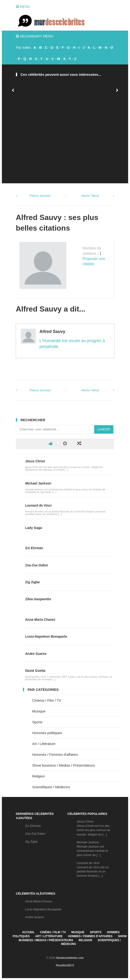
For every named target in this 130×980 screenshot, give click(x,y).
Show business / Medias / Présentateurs (64, 765)
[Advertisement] (65, 141)
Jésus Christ (35, 461)
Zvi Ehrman (34, 548)
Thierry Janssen (40, 196)
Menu (23, 6)
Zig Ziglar (33, 582)
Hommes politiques (47, 733)
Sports (37, 722)
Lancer (104, 429)
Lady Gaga (34, 528)
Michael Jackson (38, 483)
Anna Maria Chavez (40, 620)
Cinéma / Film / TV (47, 700)
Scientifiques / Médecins (51, 787)
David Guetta (35, 671)
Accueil (28, 932)
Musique (39, 711)
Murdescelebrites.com (70, 958)
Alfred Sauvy (52, 332)
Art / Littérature (44, 744)
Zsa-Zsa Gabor (37, 565)
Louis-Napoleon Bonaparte (46, 636)
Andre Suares (36, 654)
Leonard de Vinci (39, 505)
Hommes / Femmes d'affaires (55, 754)
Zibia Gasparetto (38, 599)
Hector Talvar (90, 196)
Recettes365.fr (65, 965)
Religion (39, 776)
